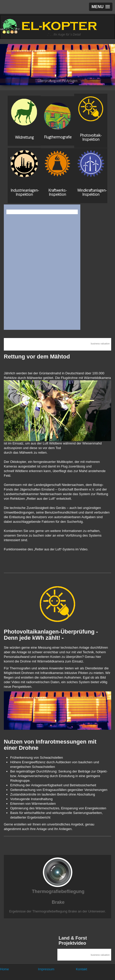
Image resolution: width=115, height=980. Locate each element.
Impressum (46, 969)
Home (4, 969)
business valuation (100, 344)
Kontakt (82, 969)
